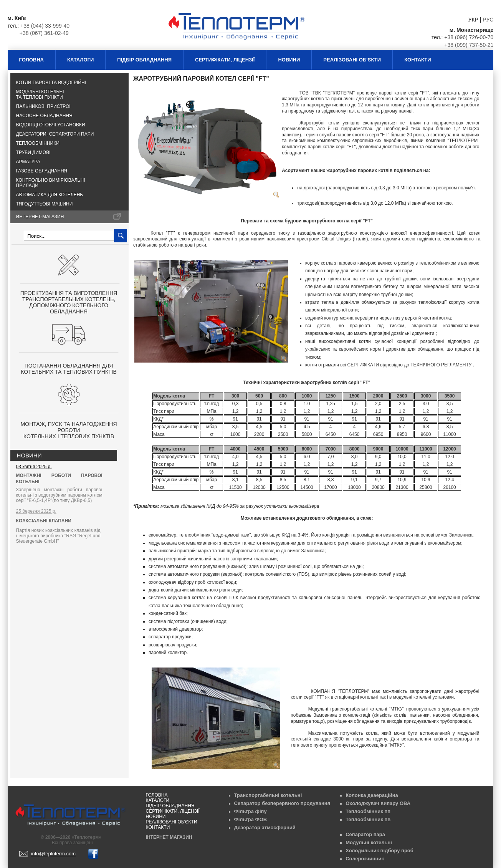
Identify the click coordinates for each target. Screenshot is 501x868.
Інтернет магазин (169, 837)
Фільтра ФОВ (251, 819)
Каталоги (80, 60)
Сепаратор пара (365, 834)
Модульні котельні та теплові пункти (40, 94)
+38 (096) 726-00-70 (469, 37)
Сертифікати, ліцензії (225, 60)
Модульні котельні (369, 842)
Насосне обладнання (44, 116)
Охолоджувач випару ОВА (378, 803)
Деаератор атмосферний (265, 827)
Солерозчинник (365, 859)
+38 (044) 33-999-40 (45, 26)
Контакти (418, 60)
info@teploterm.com (54, 854)
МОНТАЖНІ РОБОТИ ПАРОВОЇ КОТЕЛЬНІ (59, 479)
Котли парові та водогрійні (51, 83)
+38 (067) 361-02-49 (44, 33)
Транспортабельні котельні (268, 795)
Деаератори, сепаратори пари (55, 134)
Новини (289, 60)
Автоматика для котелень (50, 195)
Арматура (28, 162)
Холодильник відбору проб (379, 851)
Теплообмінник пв (368, 819)
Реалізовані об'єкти (352, 60)
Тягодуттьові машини (45, 204)
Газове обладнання (42, 171)
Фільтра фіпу (250, 811)
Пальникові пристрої (43, 106)
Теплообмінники (38, 143)
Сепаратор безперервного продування (282, 803)
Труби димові (33, 152)
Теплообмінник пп (368, 811)
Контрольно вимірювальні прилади (51, 183)
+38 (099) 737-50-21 (469, 45)
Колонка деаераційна (372, 795)
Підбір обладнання (144, 60)
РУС (488, 20)
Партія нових (58, 536)
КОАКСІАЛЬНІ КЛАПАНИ (44, 521)
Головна (31, 60)
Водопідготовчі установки (51, 125)
